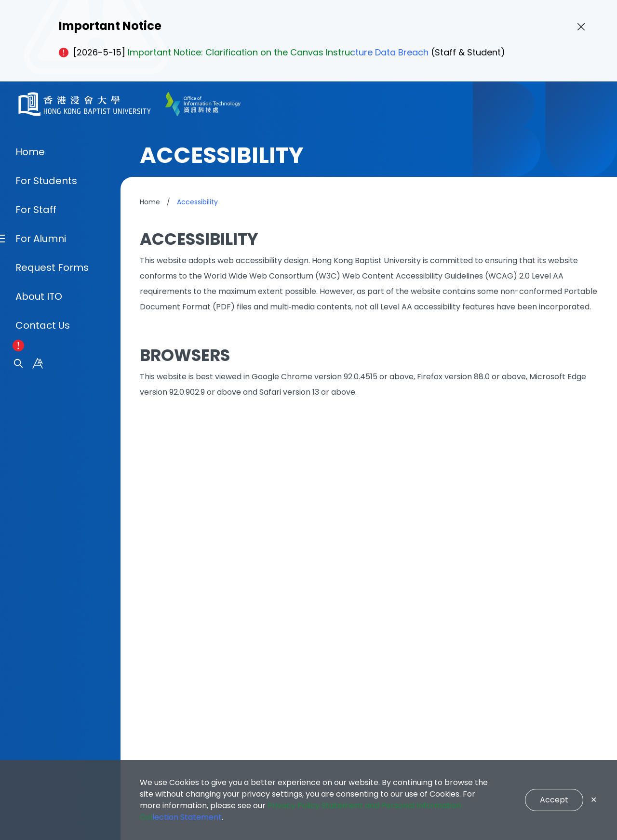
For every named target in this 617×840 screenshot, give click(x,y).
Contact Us (43, 594)
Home (30, 420)
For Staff (36, 478)
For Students (46, 449)
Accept (554, 800)
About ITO (39, 565)
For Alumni (41, 507)
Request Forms (52, 536)
